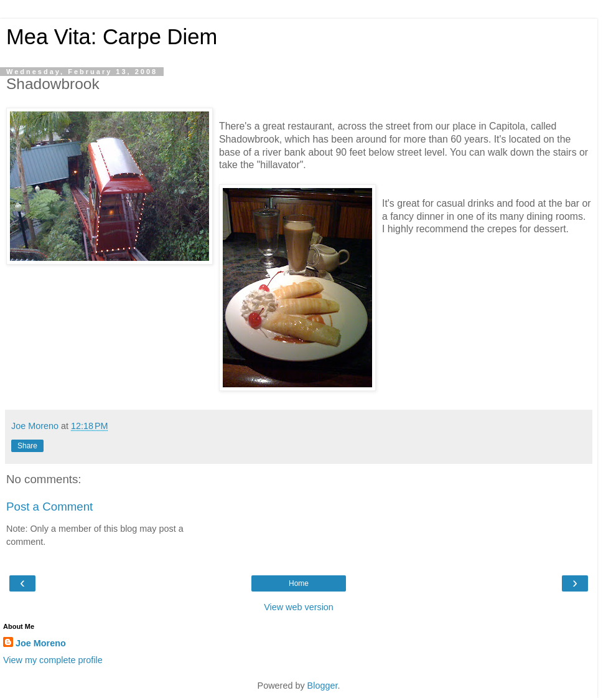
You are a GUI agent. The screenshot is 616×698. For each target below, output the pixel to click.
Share (27, 446)
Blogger (323, 686)
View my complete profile (53, 660)
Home (299, 583)
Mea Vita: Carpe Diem (112, 37)
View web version (299, 607)
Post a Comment (49, 507)
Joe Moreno (41, 643)
